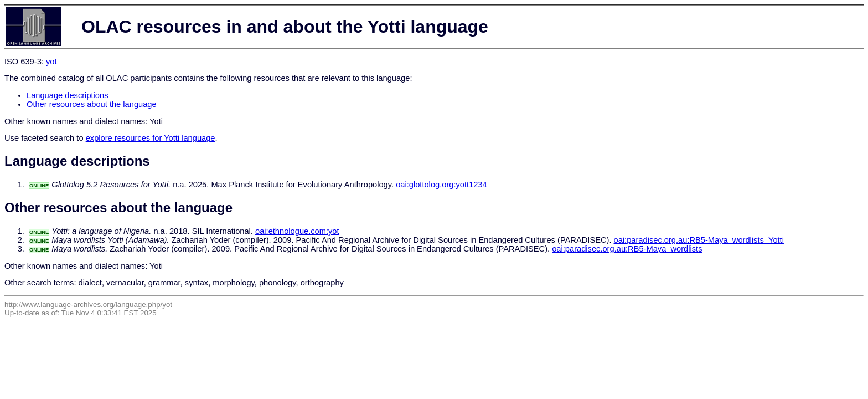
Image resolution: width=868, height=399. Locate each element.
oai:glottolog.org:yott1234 (441, 185)
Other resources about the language (92, 104)
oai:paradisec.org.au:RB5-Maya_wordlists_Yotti (699, 240)
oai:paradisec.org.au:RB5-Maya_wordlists (627, 249)
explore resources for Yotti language (151, 138)
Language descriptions (68, 95)
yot (51, 62)
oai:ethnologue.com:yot (297, 231)
